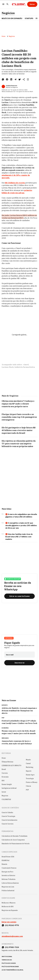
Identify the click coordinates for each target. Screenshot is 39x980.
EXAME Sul (6, 860)
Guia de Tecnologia (8, 816)
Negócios (8, 13)
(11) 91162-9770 (12, 925)
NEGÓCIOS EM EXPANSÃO (12, 18)
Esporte (29, 771)
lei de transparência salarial (13, 970)
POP (27, 790)
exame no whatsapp (13, 579)
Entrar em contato (9, 922)
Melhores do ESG (8, 907)
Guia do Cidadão (7, 813)
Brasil (4, 769)
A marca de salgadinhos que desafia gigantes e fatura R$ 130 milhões (21, 516)
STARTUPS (29, 18)
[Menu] (3, 4)
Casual (28, 763)
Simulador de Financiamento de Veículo (16, 844)
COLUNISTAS (6, 799)
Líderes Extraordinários (10, 883)
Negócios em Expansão (10, 910)
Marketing (30, 767)
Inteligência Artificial (9, 788)
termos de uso (7, 960)
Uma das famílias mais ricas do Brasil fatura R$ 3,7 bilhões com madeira (19, 537)
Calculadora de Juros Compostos (13, 840)
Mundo (28, 760)
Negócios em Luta (8, 887)
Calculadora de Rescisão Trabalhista (15, 836)
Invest (4, 792)
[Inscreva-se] (19, 663)
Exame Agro (30, 775)
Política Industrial (8, 891)
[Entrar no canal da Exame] (19, 596)
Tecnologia (30, 779)
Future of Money (32, 782)
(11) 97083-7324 (12, 947)
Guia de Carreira (8, 824)
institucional (7, 957)
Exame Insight (7, 784)
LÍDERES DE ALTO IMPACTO (11, 766)
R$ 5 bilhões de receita (15, 183)
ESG (3, 781)
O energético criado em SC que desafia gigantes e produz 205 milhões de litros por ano (21, 525)
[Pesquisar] (7, 4)
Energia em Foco (7, 872)
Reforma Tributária (9, 879)
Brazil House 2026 (8, 857)
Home (4, 36)
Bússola (4, 864)
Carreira (5, 773)
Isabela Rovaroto (11, 86)
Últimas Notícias (7, 762)
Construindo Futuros (9, 868)
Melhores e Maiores (9, 903)
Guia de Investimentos (9, 820)
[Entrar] (32, 4)
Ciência (28, 786)
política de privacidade (10, 967)
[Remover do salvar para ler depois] (28, 79)
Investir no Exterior (8, 875)
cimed (26, 365)
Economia (5, 777)
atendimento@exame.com (12, 936)
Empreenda (9, 638)
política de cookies (9, 963)
